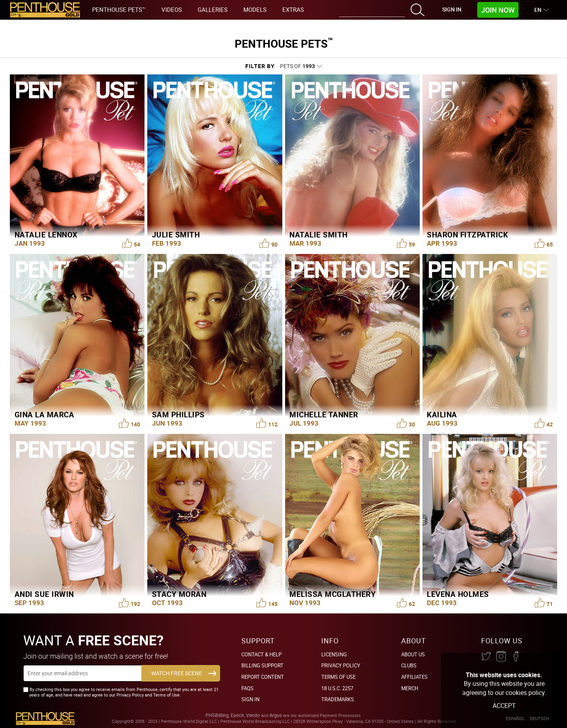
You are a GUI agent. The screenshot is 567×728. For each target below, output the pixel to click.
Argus (276, 715)
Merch (410, 688)
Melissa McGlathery (333, 594)
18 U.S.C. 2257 (337, 688)
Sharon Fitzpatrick (467, 235)
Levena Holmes (458, 594)
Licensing (334, 654)
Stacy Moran (179, 594)
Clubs (409, 665)
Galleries (213, 9)
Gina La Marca (44, 415)
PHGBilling (217, 715)
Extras (293, 9)
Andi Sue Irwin (44, 594)
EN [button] (539, 10)
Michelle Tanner (324, 415)
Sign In (452, 9)
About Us (413, 654)
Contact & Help (261, 654)
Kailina (442, 415)
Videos (172, 9)
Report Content (263, 677)
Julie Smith (176, 235)
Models (255, 9)
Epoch (237, 715)
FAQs (247, 688)
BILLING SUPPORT (262, 665)
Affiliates (414, 677)
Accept (504, 706)
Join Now (498, 10)
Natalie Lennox (46, 235)
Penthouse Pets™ (119, 9)
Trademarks (338, 699)
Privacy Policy (341, 665)
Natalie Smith (319, 235)
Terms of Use (338, 677)
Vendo (253, 715)
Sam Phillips (178, 415)
